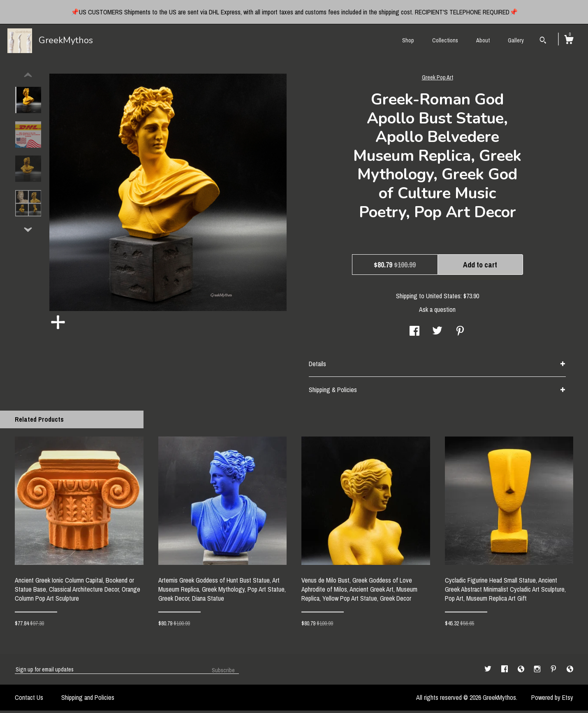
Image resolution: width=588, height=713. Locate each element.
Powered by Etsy (552, 700)
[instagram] (538, 671)
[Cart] (569, 41)
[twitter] (489, 671)
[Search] (543, 41)
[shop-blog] (522, 671)
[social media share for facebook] (414, 334)
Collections (445, 40)
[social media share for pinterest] (460, 334)
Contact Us (29, 700)
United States (443, 298)
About (483, 40)
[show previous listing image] (28, 78)
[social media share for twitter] (437, 334)
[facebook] (505, 671)
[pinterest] (554, 671)
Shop (408, 40)
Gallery (516, 40)
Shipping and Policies (88, 700)
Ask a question (437, 312)
